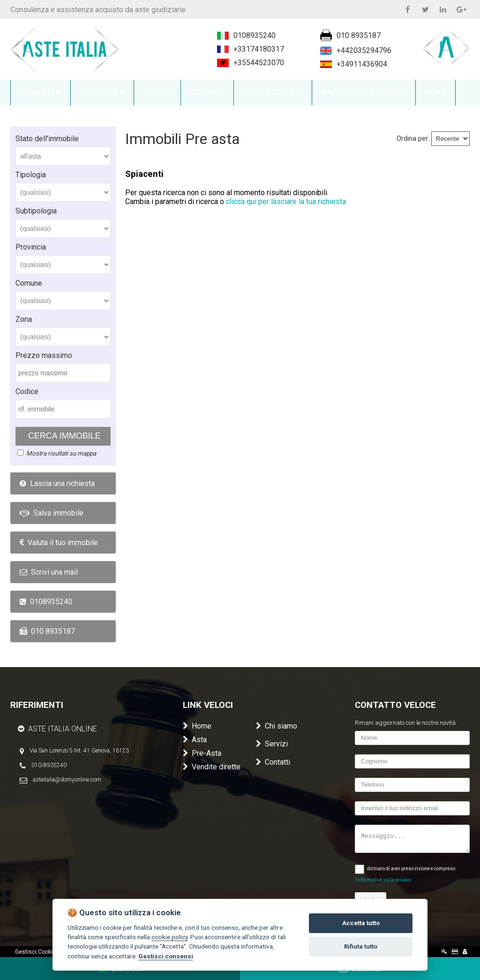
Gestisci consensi (166, 956)
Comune (29, 283)
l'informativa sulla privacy (383, 880)
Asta (195, 740)
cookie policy (169, 937)
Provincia (31, 247)
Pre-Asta (202, 753)
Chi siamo (277, 726)
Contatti (273, 762)
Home (197, 726)
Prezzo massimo (44, 355)
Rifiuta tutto (361, 946)
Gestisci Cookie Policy (44, 952)
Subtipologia (36, 211)
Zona (24, 319)
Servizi (272, 744)
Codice (27, 391)
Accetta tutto (361, 923)
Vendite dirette (212, 767)
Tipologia (31, 175)
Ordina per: (413, 139)
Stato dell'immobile (47, 139)
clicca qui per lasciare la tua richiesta (286, 201)
